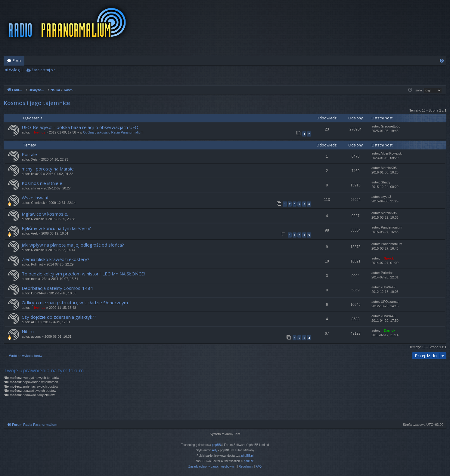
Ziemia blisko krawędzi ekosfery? (56, 259)
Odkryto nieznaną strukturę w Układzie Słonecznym (75, 302)
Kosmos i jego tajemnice (37, 103)
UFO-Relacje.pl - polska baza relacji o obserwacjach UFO (80, 127)
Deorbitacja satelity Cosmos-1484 (57, 288)
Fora (17, 60)
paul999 (249, 461)
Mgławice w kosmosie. (45, 214)
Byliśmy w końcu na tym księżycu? (56, 228)
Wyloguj (16, 70)
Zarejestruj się (43, 70)
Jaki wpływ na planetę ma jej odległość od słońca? (73, 245)
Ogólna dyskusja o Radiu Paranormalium (113, 132)
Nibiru (28, 331)
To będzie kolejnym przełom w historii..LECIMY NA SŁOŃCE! (83, 274)
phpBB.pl (247, 456)
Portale (29, 154)
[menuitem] (442, 61)
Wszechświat (35, 198)
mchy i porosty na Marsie (48, 169)
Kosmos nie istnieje (42, 183)
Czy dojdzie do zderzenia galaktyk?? (59, 317)
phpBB (216, 445)
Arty (215, 450)
